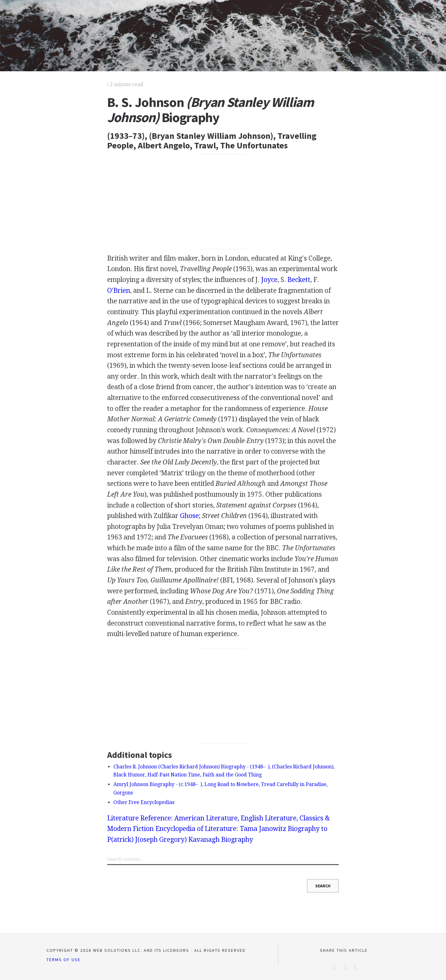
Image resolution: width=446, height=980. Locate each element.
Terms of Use (63, 960)
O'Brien (119, 290)
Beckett (299, 280)
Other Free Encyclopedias (144, 802)
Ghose (189, 516)
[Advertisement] (223, 202)
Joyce (269, 280)
